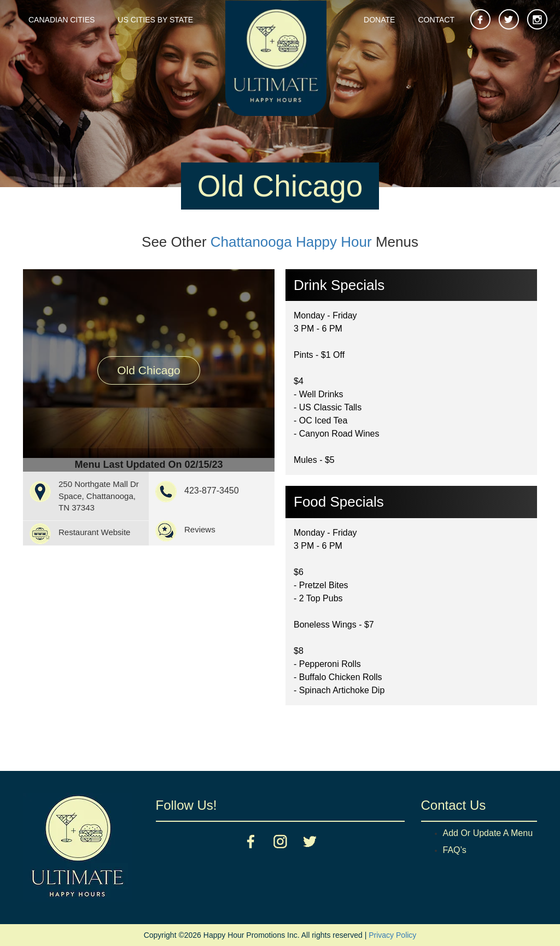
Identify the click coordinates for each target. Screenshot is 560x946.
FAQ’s (455, 850)
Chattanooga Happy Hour (291, 242)
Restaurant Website (94, 532)
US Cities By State (155, 20)
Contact (436, 20)
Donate (379, 20)
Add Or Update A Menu (488, 833)
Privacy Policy (392, 935)
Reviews (200, 529)
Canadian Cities (62, 20)
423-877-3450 (212, 491)
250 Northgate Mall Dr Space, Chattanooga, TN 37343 (99, 496)
